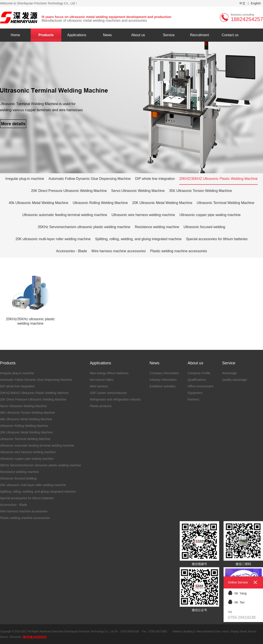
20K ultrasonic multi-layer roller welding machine (53, 239)
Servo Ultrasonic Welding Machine (138, 191)
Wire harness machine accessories (119, 251)
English (256, 3)
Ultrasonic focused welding (204, 227)
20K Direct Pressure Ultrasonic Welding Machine (69, 191)
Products (46, 35)
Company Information (164, 373)
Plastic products (101, 406)
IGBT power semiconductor (108, 393)
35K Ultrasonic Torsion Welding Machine (201, 191)
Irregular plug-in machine (25, 179)
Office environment (200, 386)
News (107, 35)
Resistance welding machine (157, 227)
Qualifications (197, 380)
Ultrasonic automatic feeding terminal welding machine (65, 215)
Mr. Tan (236, 602)
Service (169, 35)
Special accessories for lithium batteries (217, 239)
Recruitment (199, 35)
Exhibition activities (162, 386)
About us (138, 35)
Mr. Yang (237, 593)
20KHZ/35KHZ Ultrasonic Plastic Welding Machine (219, 179)
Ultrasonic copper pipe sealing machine (210, 215)
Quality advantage (234, 380)
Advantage (229, 373)
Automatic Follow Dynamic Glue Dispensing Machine (90, 179)
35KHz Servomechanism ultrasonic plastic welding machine (84, 227)
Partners (193, 399)
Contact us (230, 35)
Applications (77, 35)
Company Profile (199, 373)
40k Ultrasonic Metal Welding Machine (39, 203)
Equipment (195, 393)
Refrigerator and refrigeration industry (115, 399)
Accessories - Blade (71, 251)
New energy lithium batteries (109, 373)
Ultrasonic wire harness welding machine (143, 215)
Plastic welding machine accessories (179, 251)
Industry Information (163, 380)
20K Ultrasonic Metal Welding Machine (162, 203)
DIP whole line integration (155, 179)
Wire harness (99, 386)
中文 (242, 3)
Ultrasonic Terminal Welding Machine (226, 203)
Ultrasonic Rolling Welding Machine (100, 203)
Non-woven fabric (102, 380)
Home (15, 35)
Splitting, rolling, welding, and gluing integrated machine (138, 239)
